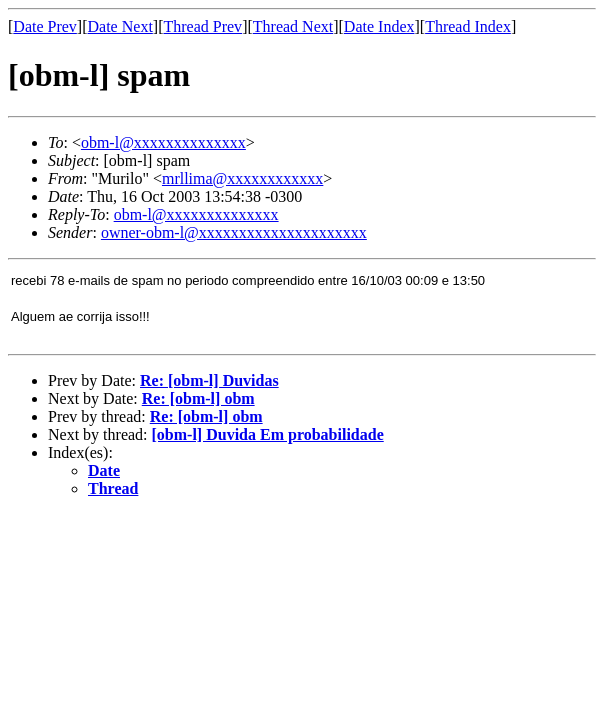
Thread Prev (202, 26)
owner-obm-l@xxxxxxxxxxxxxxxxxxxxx (234, 232)
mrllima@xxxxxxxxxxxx (242, 178)
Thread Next (293, 26)
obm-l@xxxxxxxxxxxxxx (163, 142)
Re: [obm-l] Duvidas (209, 380)
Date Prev (45, 26)
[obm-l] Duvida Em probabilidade (268, 434)
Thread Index (468, 26)
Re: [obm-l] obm (198, 398)
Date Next (120, 26)
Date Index (379, 26)
